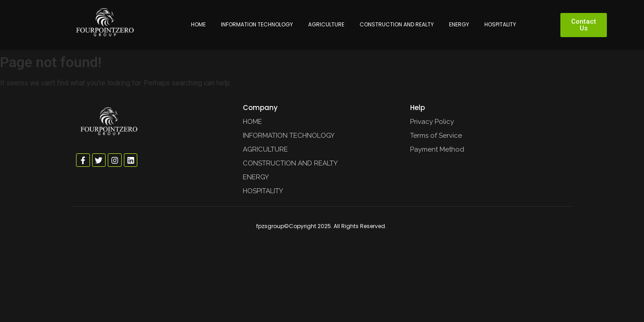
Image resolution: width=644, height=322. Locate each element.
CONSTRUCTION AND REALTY (397, 24)
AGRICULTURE (326, 24)
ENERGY (459, 24)
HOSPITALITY (500, 24)
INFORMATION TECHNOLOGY (257, 24)
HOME (198, 24)
